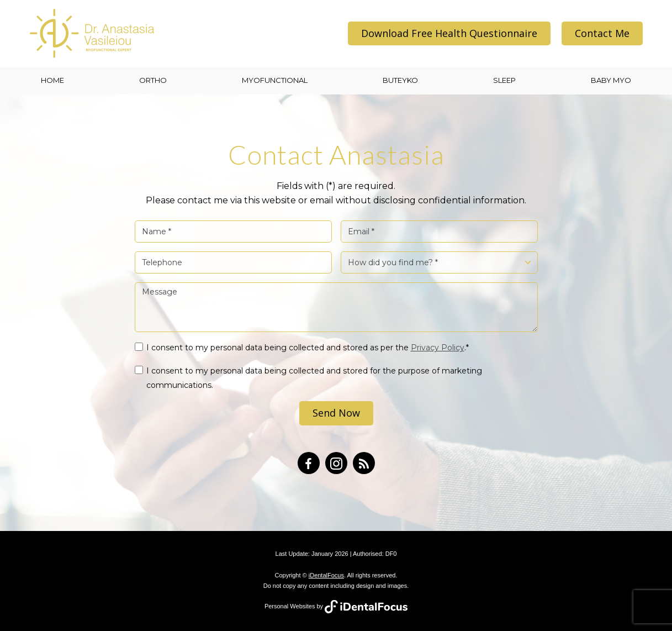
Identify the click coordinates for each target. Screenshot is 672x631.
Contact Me (602, 33)
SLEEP (504, 80)
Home (52, 80)
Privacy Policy (438, 348)
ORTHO (153, 80)
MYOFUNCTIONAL (275, 80)
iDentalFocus (326, 575)
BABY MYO (611, 80)
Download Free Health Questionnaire (449, 33)
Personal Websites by (336, 606)
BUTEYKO (400, 80)
